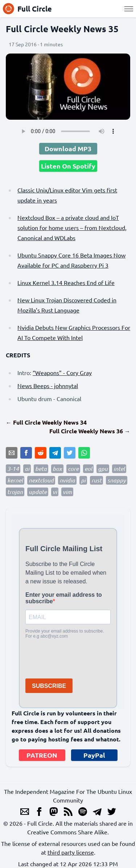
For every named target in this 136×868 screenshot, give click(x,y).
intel (119, 469)
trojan (15, 492)
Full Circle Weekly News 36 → (90, 431)
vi (55, 492)
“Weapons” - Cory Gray (62, 373)
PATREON (42, 755)
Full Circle (27, 9)
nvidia (67, 480)
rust (96, 480)
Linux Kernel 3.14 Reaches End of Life (66, 282)
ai (27, 469)
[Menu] (129, 9)
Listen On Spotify (68, 166)
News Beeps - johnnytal (48, 386)
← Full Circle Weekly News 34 (46, 422)
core (73, 469)
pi (83, 480)
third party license (71, 852)
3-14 (13, 469)
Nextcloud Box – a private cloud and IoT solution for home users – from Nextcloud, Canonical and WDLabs (72, 227)
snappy (117, 480)
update (38, 492)
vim (67, 492)
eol (88, 469)
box (57, 469)
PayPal (94, 755)
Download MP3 (68, 148)
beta (41, 469)
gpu (103, 469)
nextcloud (41, 480)
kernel (15, 480)
